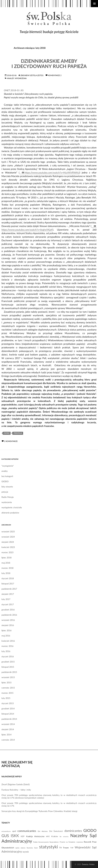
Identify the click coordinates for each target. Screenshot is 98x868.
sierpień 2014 (8, 730)
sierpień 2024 (8, 542)
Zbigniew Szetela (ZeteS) (32, 75)
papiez (7, 433)
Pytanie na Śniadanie (67, 842)
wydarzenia (21, 78)
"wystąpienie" (8, 466)
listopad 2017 (8, 584)
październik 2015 (9, 672)
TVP (72, 848)
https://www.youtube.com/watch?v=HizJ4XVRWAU (52, 173)
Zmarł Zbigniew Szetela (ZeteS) (16, 785)
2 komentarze (11, 441)
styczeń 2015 (8, 704)
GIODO (5, 482)
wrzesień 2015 (8, 677)
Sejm (36, 848)
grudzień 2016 (8, 610)
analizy (11, 78)
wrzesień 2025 (8, 532)
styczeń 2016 (8, 657)
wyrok (26, 852)
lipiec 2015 (6, 683)
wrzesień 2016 (8, 620)
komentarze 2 (55, 75)
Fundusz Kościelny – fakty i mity (16, 790)
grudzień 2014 (8, 709)
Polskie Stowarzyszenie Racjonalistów (46, 842)
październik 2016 (9, 615)
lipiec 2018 (6, 558)
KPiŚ (48, 837)
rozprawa (80, 842)
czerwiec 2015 (8, 688)
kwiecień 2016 (8, 641)
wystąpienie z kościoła (12, 508)
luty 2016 (6, 651)
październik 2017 (9, 589)
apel (14, 831)
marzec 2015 (7, 693)
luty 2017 (6, 599)
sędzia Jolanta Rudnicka (24, 848)
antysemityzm (6, 831)
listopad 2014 (8, 714)
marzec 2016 (7, 646)
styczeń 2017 (8, 605)
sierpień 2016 (8, 625)
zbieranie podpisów (10, 513)
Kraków (55, 836)
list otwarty (64, 837)
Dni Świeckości (56, 831)
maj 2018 (6, 563)
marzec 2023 (7, 553)
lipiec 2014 (6, 735)
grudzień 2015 (8, 662)
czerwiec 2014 (8, 740)
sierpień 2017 (8, 594)
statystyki (48, 847)
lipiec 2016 (6, 631)
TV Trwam (64, 848)
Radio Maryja (8, 497)
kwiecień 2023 (8, 547)
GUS (5, 836)
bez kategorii (7, 476)
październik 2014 (9, 719)
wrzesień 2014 (8, 724)
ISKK (15, 836)
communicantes (27, 831)
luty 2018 (6, 573)
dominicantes (73, 831)
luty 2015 (6, 698)
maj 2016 (6, 636)
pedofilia (18, 433)
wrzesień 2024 (8, 537)
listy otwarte (7, 487)
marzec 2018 (7, 568)
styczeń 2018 (8, 579)
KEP (23, 836)
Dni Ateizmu (43, 831)
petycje (5, 492)
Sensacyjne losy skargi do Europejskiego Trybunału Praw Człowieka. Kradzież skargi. (40, 811)
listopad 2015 (8, 667)
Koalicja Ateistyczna (35, 836)
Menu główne (94, 4)
